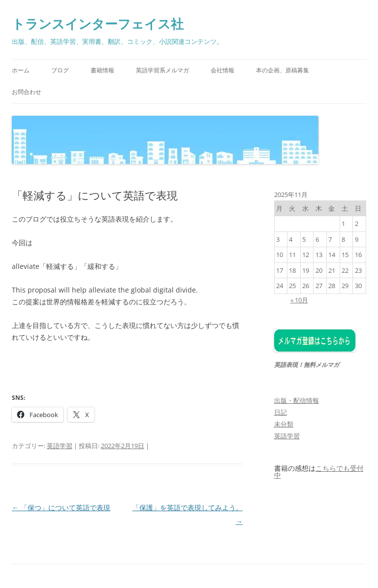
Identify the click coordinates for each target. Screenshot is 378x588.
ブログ (60, 70)
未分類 (284, 424)
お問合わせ (27, 92)
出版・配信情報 (297, 400)
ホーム (21, 70)
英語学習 (60, 446)
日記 (281, 412)
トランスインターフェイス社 (98, 24)
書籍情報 (102, 70)
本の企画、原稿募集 (283, 70)
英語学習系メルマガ (162, 70)
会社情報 (222, 70)
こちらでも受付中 (319, 472)
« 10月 (299, 300)
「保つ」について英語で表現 (61, 507)
